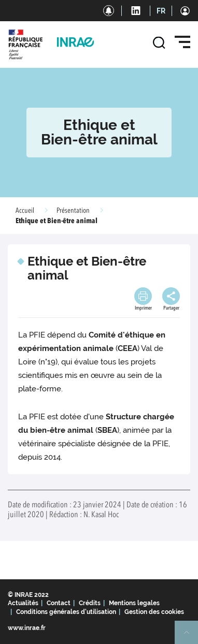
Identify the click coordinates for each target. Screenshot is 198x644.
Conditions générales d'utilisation (66, 612)
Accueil (25, 211)
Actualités (23, 603)
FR (161, 11)
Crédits (90, 603)
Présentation (73, 211)
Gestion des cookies (154, 612)
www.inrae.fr (27, 628)
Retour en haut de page (191, 637)
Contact (59, 603)
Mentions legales (134, 603)
